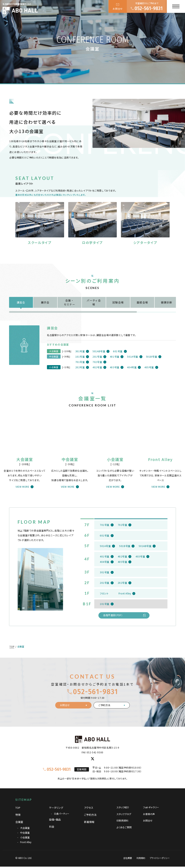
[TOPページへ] (20, 10)
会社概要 (128, 858)
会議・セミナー (70, 302)
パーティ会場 (94, 302)
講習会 (21, 302)
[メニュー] (176, 6)
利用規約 (141, 858)
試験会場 (118, 302)
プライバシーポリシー (160, 858)
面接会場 (142, 302)
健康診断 (167, 302)
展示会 (45, 302)
